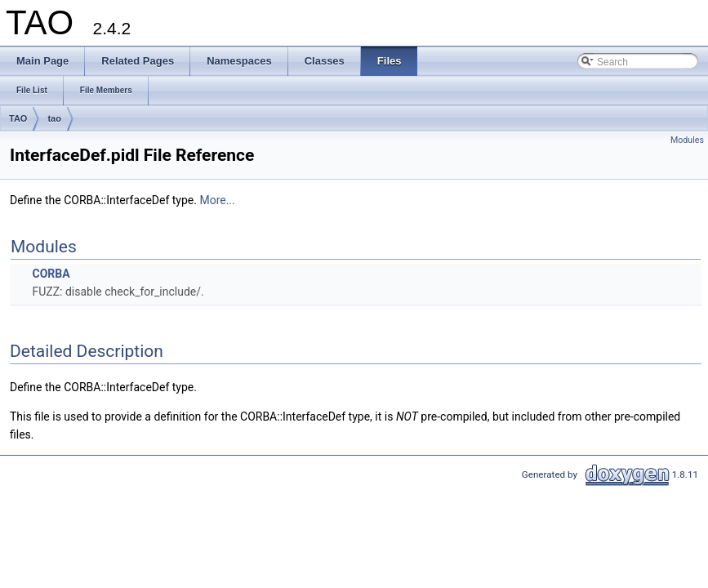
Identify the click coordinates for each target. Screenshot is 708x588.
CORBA (51, 274)
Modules (687, 140)
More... (217, 200)
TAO (18, 118)
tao (54, 118)
